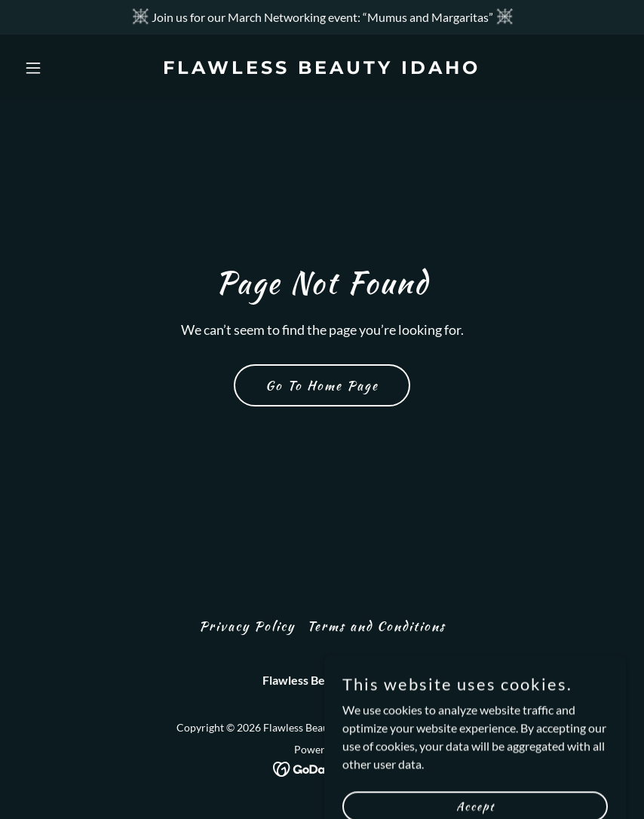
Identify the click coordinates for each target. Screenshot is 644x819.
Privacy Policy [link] (247, 626)
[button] (64, 68)
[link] (322, 69)
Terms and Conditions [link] (376, 626)
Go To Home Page (322, 385)
